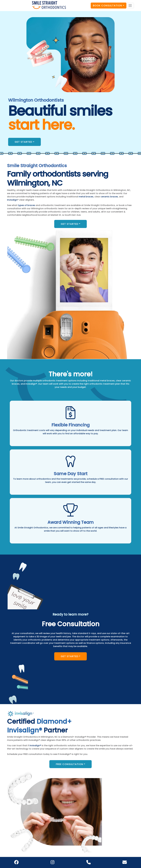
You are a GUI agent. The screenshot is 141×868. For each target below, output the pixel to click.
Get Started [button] (23, 142)
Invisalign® (35, 745)
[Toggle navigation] (130, 6)
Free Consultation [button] (70, 764)
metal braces (86, 197)
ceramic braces (109, 197)
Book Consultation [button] (108, 5)
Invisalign (12, 200)
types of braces (26, 205)
